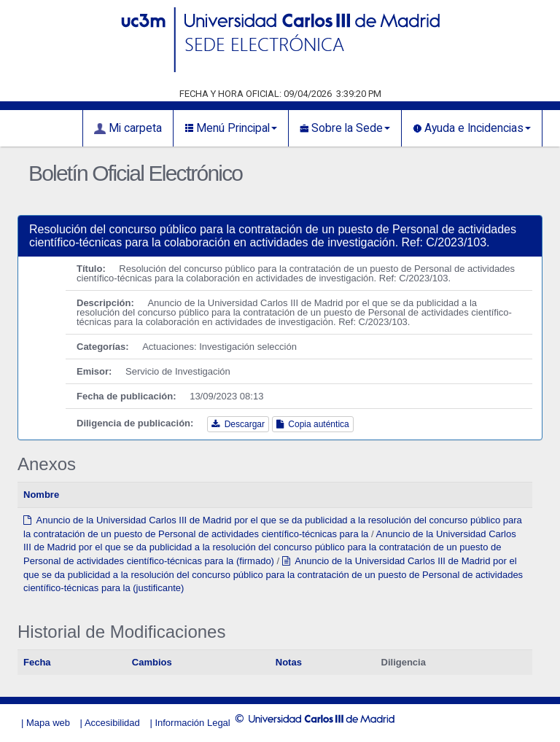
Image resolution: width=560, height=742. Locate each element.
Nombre (41, 495)
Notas (289, 662)
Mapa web (48, 723)
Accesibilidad (112, 723)
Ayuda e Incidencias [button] (472, 128)
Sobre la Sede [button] (345, 128)
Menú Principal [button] (231, 128)
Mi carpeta (128, 128)
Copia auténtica (313, 424)
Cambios (152, 662)
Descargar (238, 424)
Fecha (37, 662)
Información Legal (192, 723)
